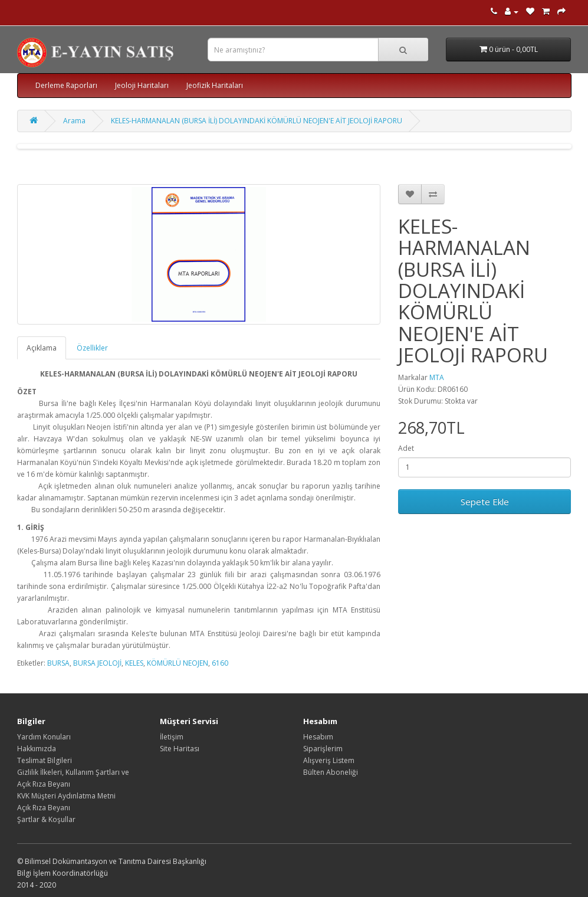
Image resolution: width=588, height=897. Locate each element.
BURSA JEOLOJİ (97, 663)
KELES (134, 663)
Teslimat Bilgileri (45, 760)
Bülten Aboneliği (331, 772)
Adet (406, 448)
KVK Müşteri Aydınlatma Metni (66, 796)
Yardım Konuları (44, 737)
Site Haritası (180, 749)
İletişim (172, 737)
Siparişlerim (323, 749)
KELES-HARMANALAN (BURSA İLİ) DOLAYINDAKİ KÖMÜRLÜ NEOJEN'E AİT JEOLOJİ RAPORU (257, 121)
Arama (74, 121)
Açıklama (42, 348)
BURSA (58, 663)
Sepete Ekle (485, 502)
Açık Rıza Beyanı (44, 808)
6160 (220, 663)
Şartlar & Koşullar (46, 819)
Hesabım (318, 737)
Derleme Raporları (66, 85)
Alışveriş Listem (329, 760)
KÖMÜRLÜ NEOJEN (178, 663)
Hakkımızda (37, 749)
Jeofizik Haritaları (215, 85)
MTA (437, 377)
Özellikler (92, 348)
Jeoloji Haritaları (142, 85)
